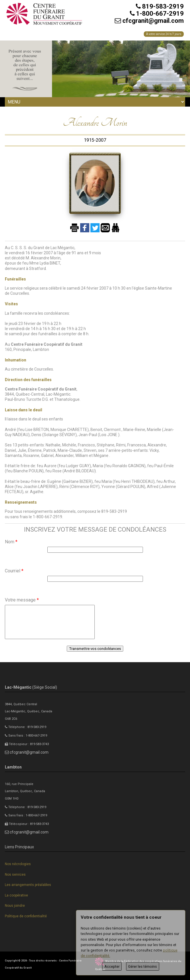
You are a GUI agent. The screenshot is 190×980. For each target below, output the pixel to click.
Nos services (15, 875)
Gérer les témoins (142, 966)
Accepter (112, 966)
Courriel (14, 571)
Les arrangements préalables (28, 885)
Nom (11, 542)
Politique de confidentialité (26, 916)
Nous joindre (15, 906)
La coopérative (16, 895)
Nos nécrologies (18, 864)
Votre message (22, 600)
